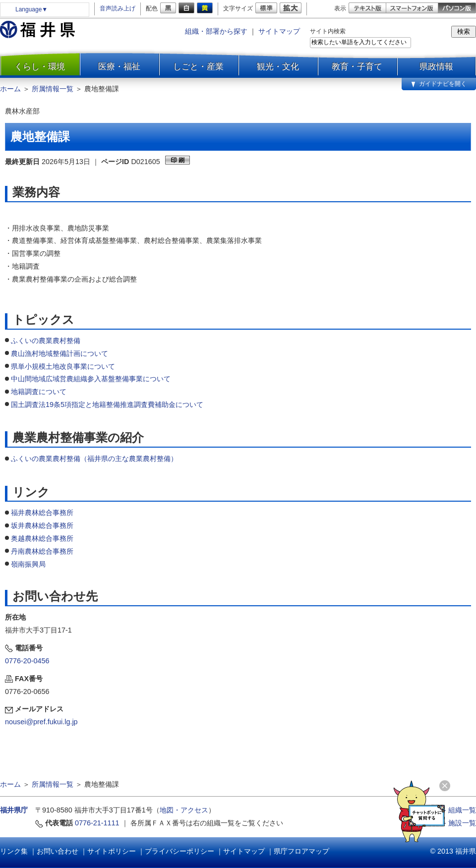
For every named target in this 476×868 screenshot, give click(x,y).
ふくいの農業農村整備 (46, 341)
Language (31, 9)
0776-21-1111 (97, 823)
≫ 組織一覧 (458, 810)
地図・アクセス (184, 810)
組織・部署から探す (216, 31)
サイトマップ (279, 31)
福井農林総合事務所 (42, 513)
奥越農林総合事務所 (42, 538)
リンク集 (14, 851)
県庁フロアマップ (301, 851)
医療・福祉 (119, 66)
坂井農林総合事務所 (42, 525)
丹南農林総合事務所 (42, 551)
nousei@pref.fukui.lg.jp (41, 722)
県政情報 (436, 66)
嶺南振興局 (28, 564)
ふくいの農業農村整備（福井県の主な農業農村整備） (94, 459)
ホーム (10, 89)
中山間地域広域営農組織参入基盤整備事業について (91, 379)
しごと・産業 (198, 66)
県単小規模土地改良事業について (63, 366)
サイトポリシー (112, 851)
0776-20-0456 (27, 661)
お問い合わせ (58, 851)
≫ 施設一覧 (458, 823)
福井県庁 (14, 810)
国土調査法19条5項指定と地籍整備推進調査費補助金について (107, 405)
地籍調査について (39, 392)
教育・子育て (357, 66)
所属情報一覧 (53, 89)
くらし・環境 (40, 66)
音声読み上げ (118, 8)
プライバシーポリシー (179, 851)
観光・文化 (278, 66)
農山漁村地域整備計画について (59, 353)
